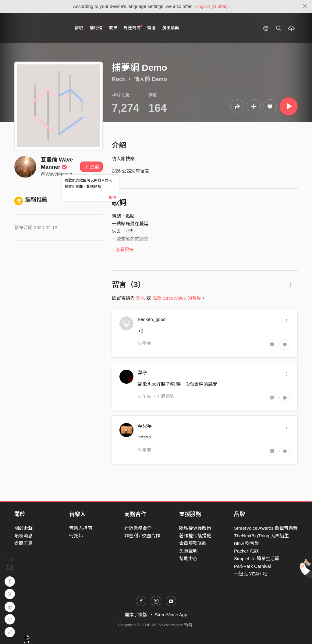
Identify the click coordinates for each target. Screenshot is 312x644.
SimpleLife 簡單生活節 (257, 559)
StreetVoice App (171, 615)
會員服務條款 (193, 543)
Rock (119, 79)
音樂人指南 (81, 528)
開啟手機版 (136, 615)
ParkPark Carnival (252, 566)
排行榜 (96, 28)
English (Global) (212, 6)
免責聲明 (188, 551)
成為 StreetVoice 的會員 (177, 298)
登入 (140, 298)
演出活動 (171, 28)
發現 (79, 28)
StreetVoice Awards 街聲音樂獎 (266, 528)
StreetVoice (39, 28)
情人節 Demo (150, 79)
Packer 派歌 (246, 551)
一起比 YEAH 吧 (251, 574)
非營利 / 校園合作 (142, 536)
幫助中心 (188, 559)
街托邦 (76, 536)
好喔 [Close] (113, 197)
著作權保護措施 (195, 536)
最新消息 (23, 536)
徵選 (151, 28)
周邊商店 (133, 28)
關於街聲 (23, 528)
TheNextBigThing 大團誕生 (261, 536)
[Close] (305, 6)
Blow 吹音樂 (246, 543)
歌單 (113, 28)
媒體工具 (23, 543)
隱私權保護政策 (195, 528)
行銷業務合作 (138, 528)
